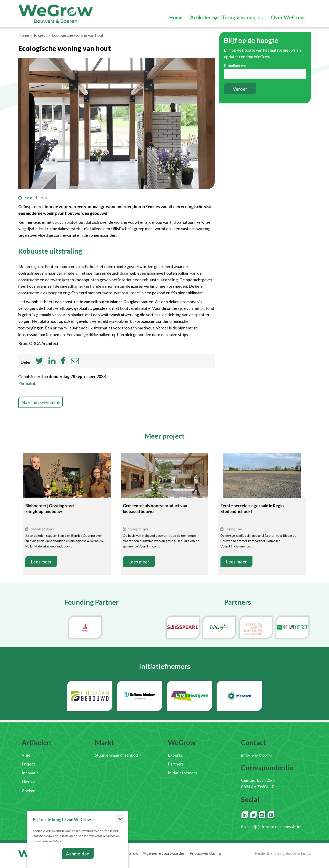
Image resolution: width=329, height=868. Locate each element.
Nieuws (29, 782)
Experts (175, 755)
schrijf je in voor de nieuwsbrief (274, 826)
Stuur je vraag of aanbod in (118, 755)
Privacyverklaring (205, 853)
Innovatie (30, 773)
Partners (176, 764)
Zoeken (29, 791)
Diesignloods (285, 853)
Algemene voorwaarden (164, 853)
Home (24, 35)
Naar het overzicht (41, 402)
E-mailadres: (235, 66)
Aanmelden (78, 854)
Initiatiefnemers (182, 773)
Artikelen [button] (201, 18)
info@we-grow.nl (256, 755)
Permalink (27, 383)
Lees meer (41, 562)
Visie (26, 755)
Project (40, 35)
